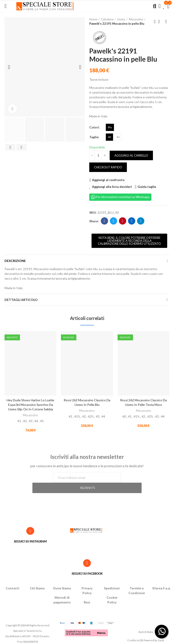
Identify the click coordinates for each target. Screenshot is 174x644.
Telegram (141, 221)
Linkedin (132, 221)
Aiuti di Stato (146, 623)
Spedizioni (112, 579)
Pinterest (123, 221)
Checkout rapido (108, 167)
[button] (129, 241)
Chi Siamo (37, 579)
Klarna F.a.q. (162, 579)
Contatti (12, 579)
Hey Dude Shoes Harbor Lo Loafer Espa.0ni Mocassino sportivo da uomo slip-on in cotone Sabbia (30, 405)
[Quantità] (98, 155)
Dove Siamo (62, 579)
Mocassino (30, 415)
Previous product (155, 22)
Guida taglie (147, 187)
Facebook (105, 221)
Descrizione (15, 261)
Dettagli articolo (21, 300)
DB (141, 631)
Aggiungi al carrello (131, 155)
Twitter (114, 221)
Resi (87, 593)
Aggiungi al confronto (108, 180)
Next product (166, 22)
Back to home (160, 22)
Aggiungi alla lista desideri (112, 187)
